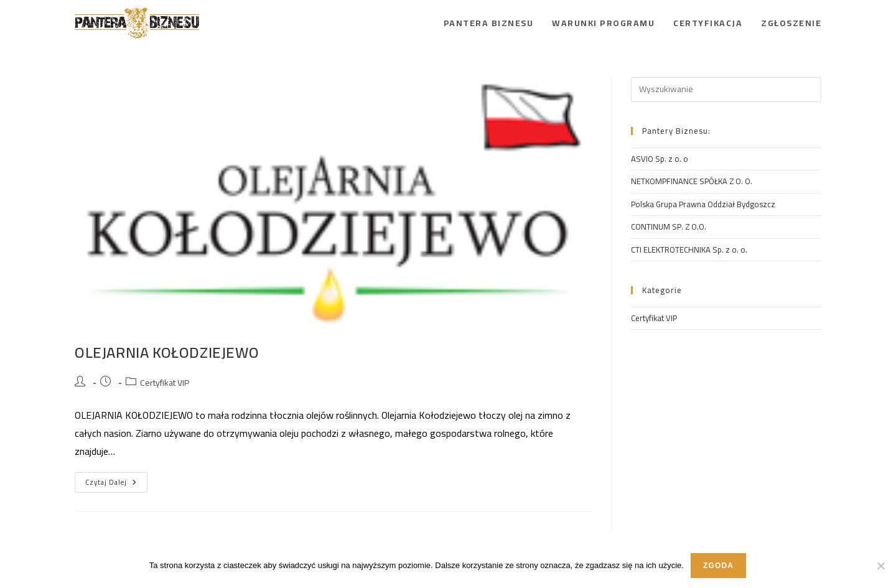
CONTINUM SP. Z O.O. (669, 226)
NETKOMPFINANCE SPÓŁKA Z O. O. (692, 181)
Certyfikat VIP (165, 383)
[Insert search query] (726, 90)
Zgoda (718, 566)
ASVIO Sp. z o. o (660, 159)
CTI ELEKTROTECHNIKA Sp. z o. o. (689, 250)
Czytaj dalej (116, 480)
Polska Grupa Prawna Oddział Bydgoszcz (703, 204)
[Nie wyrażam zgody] (880, 566)
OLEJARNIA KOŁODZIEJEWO (167, 352)
